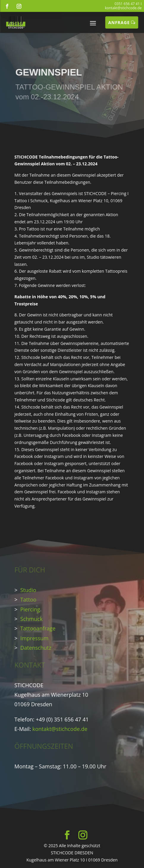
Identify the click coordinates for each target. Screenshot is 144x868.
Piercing (30, 609)
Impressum (34, 638)
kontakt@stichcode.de (123, 8)
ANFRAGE (119, 22)
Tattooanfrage (38, 628)
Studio (28, 590)
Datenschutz (36, 648)
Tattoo (28, 599)
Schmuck (31, 619)
